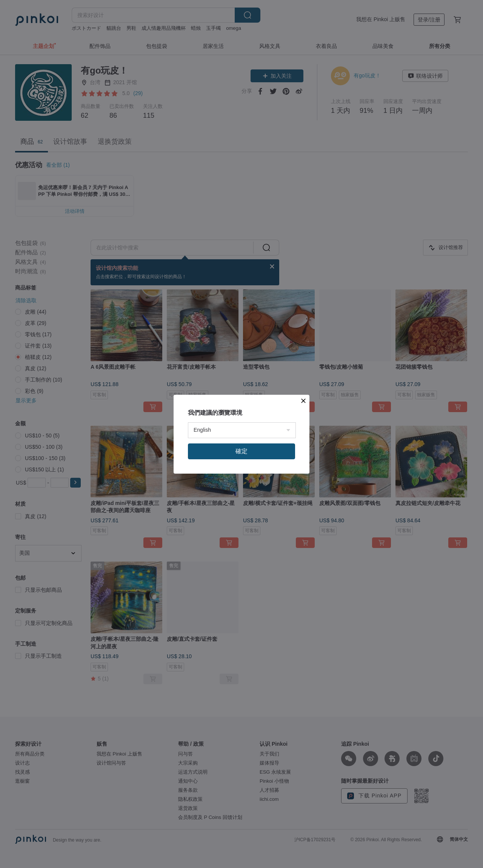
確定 (241, 451)
